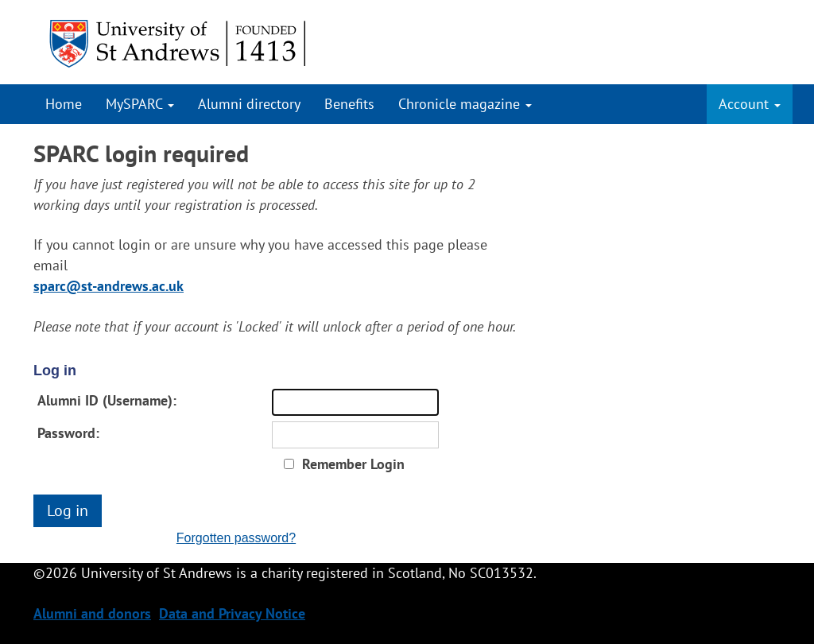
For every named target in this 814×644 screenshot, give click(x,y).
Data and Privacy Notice (232, 613)
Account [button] (750, 104)
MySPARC (140, 104)
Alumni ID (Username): (107, 400)
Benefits (349, 104)
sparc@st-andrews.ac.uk (109, 286)
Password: (68, 433)
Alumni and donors (92, 613)
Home (64, 104)
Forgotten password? (236, 538)
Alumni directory (249, 104)
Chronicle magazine (465, 104)
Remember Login (353, 464)
